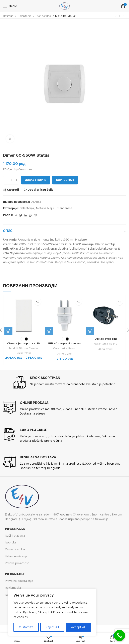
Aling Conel (65, 354)
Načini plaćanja (15, 536)
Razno (72, 348)
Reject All (52, 627)
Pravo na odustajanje (19, 581)
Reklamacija (13, 588)
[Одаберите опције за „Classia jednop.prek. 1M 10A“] (8, 331)
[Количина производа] (11, 180)
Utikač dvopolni (106, 339)
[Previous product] (116, 16)
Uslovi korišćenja (16, 556)
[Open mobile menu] (10, 6)
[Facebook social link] (16, 215)
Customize (26, 627)
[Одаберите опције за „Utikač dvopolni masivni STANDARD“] (49, 331)
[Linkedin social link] (26, 215)
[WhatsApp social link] (30, 215)
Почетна (9, 16)
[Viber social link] (36, 215)
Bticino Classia (29, 348)
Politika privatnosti (17, 563)
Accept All (78, 627)
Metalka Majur (65, 16)
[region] (52, 612)
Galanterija (25, 16)
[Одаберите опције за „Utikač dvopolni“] (90, 331)
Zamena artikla (15, 549)
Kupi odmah (65, 180)
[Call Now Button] (119, 635)
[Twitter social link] (21, 215)
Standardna (44, 16)
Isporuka (11, 542)
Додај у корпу (36, 180)
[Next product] (124, 16)
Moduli (14, 348)
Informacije (15, 529)
